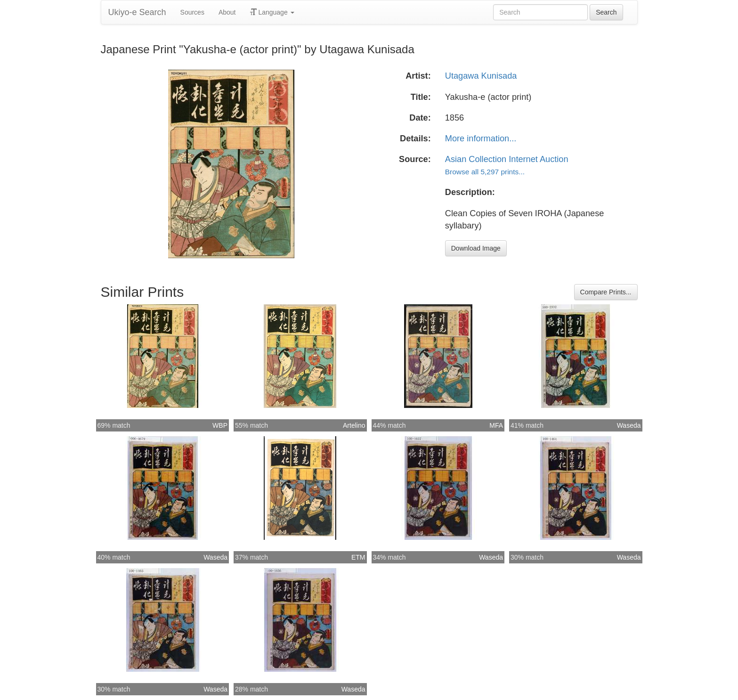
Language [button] (272, 12)
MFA (496, 425)
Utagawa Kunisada (481, 76)
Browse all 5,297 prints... (485, 172)
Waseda (629, 425)
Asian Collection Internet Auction (507, 159)
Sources (192, 12)
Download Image (476, 248)
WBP (220, 425)
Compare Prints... (606, 292)
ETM (358, 557)
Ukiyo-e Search (137, 12)
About (227, 12)
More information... (481, 138)
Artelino (354, 425)
